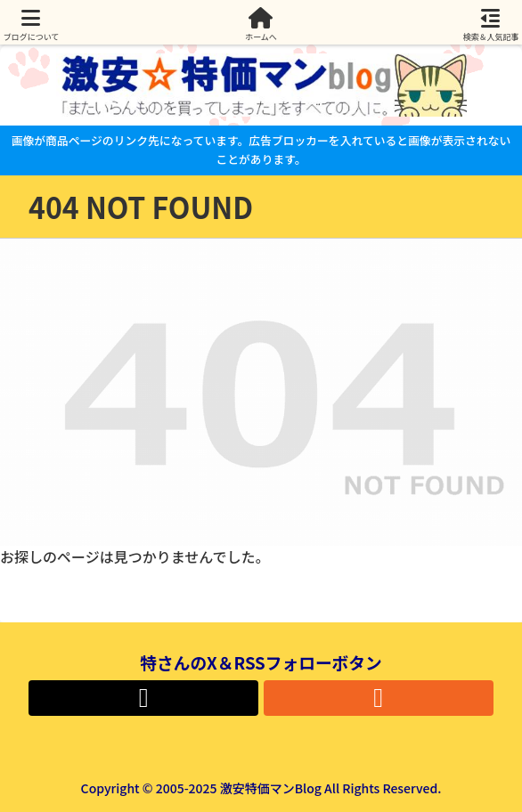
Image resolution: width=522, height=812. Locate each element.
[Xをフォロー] (143, 698)
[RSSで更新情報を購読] (379, 698)
